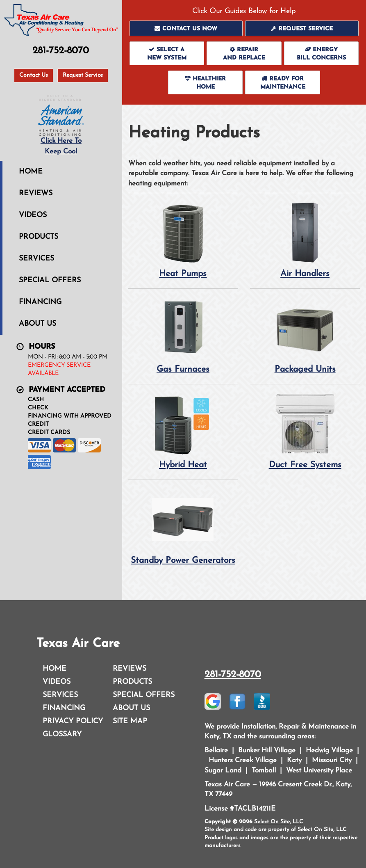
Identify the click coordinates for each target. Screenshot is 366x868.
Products (39, 237)
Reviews (36, 193)
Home (31, 172)
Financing (40, 302)
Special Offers (50, 280)
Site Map (130, 721)
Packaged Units (305, 335)
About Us (38, 324)
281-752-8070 (233, 675)
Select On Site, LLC (278, 822)
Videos (33, 215)
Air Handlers (305, 240)
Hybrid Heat (183, 431)
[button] (186, 28)
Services (36, 259)
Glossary (62, 734)
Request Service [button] (83, 75)
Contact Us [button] (34, 75)
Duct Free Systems (305, 431)
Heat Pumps (183, 240)
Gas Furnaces (183, 335)
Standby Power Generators (183, 527)
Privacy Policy (73, 721)
